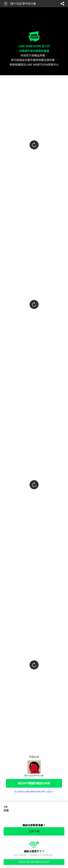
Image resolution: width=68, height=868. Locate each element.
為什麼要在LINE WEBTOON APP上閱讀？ (34, 792)
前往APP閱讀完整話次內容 (34, 783)
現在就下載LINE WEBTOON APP (34, 862)
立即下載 (34, 831)
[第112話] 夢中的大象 (23, 4)
